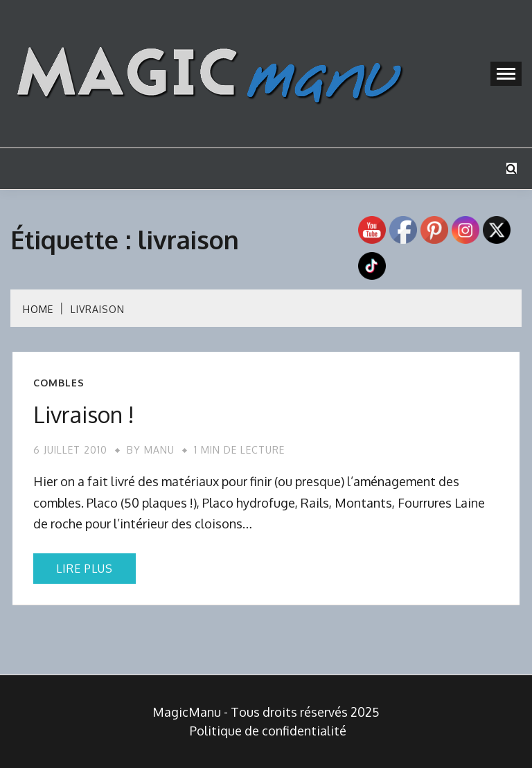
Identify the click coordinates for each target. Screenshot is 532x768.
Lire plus (85, 569)
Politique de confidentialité (268, 731)
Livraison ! (84, 414)
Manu (159, 450)
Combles (59, 383)
